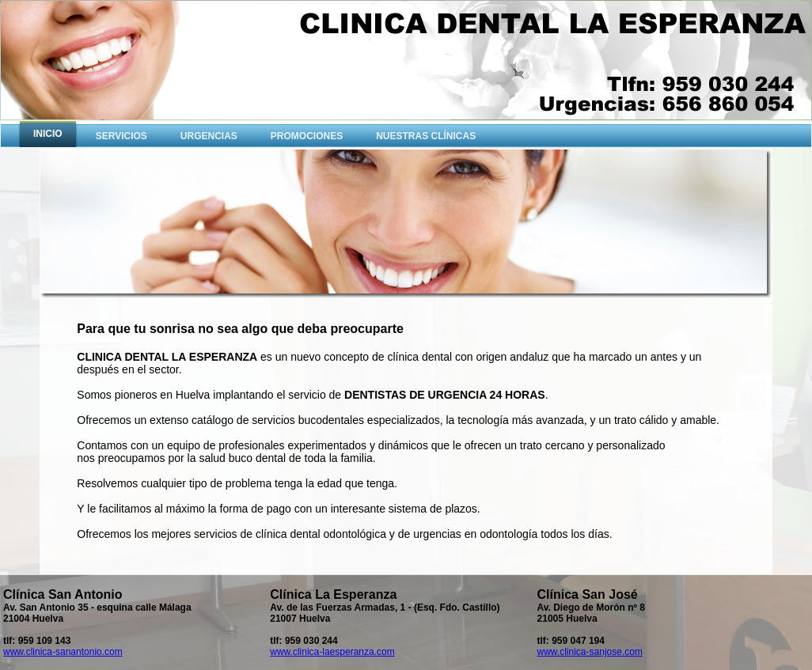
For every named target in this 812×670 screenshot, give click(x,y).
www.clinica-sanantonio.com (63, 652)
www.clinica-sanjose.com (590, 652)
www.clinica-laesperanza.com (332, 652)
